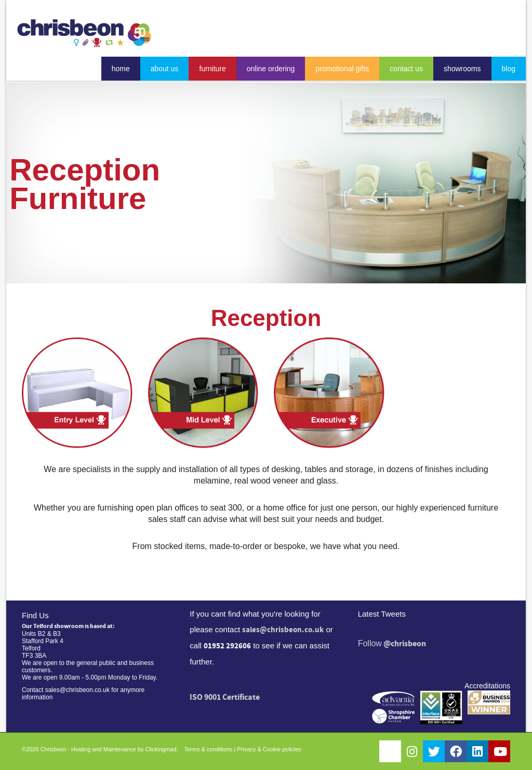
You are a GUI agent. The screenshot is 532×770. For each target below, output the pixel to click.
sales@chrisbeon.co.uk (283, 630)
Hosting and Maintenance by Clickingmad (124, 749)
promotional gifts (342, 69)
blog (509, 69)
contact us (406, 69)
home (121, 69)
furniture (212, 69)
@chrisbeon (405, 644)
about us (165, 69)
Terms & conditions (208, 749)
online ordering (271, 69)
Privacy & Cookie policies (269, 749)
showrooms (462, 69)
